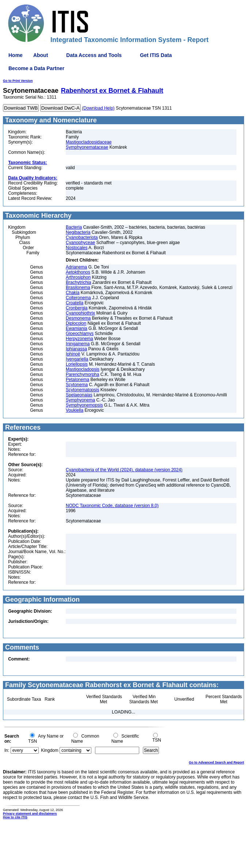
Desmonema (78, 318)
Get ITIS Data (156, 55)
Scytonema (77, 385)
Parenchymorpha (82, 374)
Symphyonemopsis (84, 405)
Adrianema (76, 267)
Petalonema (77, 380)
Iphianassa (76, 349)
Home (16, 55)
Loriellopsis (77, 364)
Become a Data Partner (36, 68)
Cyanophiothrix (80, 313)
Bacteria (74, 227)
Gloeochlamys (80, 334)
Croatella (75, 303)
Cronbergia (77, 308)
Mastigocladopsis (83, 369)
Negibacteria (78, 232)
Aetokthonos (78, 272)
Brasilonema (78, 288)
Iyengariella (77, 359)
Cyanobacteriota (82, 237)
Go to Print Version (18, 81)
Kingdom (50, 750)
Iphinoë (73, 354)
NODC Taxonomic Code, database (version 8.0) (112, 506)
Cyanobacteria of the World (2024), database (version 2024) (124, 470)
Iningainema (78, 344)
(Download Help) (98, 108)
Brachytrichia (78, 282)
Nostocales (77, 248)
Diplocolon (76, 323)
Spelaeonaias (79, 395)
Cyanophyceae (80, 243)
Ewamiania (77, 328)
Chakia (73, 293)
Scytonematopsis (82, 390)
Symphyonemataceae (87, 147)
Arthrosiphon (78, 277)
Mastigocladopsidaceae (89, 142)
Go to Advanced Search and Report (216, 762)
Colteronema (78, 298)
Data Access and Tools (94, 55)
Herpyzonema (79, 339)
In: (7, 750)
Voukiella (75, 410)
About (41, 55)
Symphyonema (80, 400)
